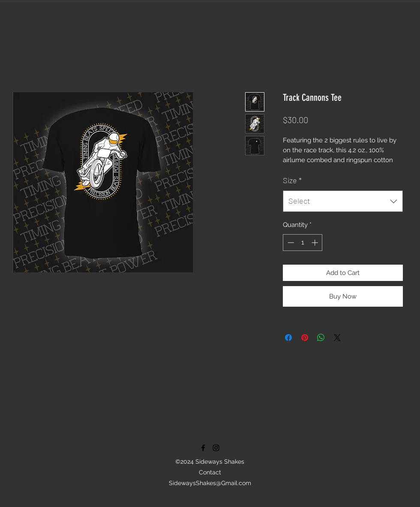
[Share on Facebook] (288, 338)
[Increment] (316, 243)
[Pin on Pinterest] (305, 338)
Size (292, 180)
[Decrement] (290, 243)
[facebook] (203, 448)
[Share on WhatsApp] (321, 338)
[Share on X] (337, 338)
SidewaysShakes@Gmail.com (210, 483)
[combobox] (343, 201)
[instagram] (216, 448)
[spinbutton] (303, 243)
